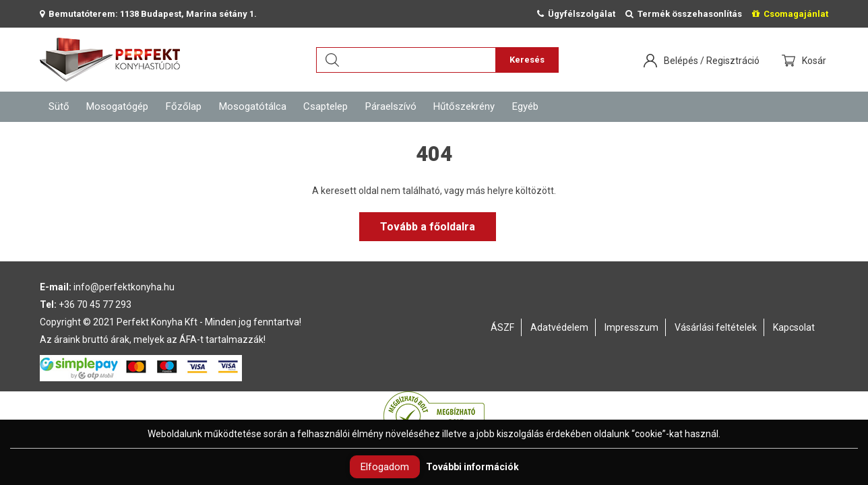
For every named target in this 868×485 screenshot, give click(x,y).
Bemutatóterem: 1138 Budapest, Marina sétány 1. (148, 14)
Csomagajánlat (790, 14)
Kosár (815, 61)
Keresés (527, 60)
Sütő (59, 106)
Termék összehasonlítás (684, 14)
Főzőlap (184, 106)
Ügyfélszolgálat (576, 14)
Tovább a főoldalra (428, 227)
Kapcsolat (794, 327)
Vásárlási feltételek (716, 327)
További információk (472, 467)
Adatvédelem (559, 327)
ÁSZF (502, 327)
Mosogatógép (117, 106)
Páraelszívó (391, 106)
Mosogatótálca (253, 106)
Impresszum (631, 327)
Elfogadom (385, 467)
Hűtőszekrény (464, 106)
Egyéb (525, 106)
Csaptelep (325, 106)
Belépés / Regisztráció (712, 61)
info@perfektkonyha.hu (124, 287)
